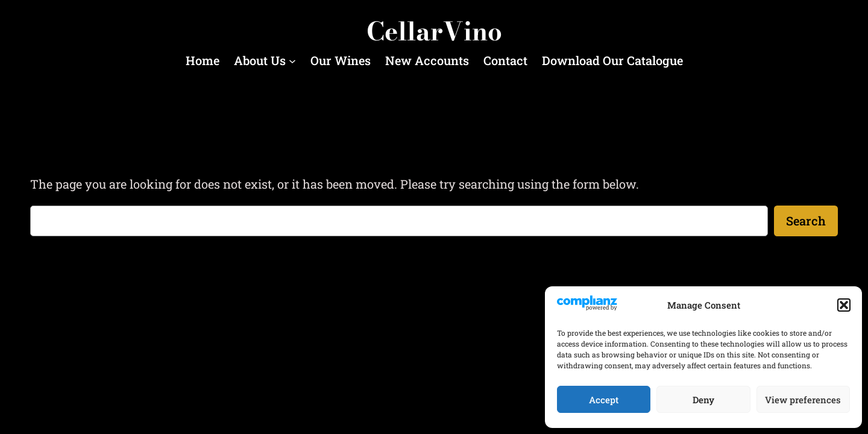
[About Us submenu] (292, 61)
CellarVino (434, 31)
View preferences (803, 400)
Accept (604, 400)
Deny (703, 400)
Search (806, 221)
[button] (844, 305)
